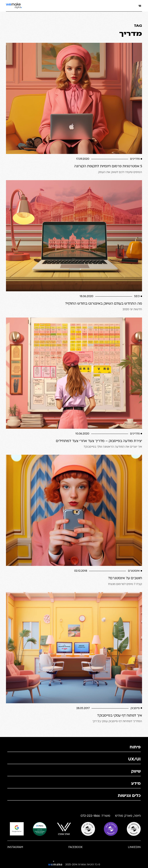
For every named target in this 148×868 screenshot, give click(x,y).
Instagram (15, 847)
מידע (136, 784)
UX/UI (134, 759)
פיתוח (135, 747)
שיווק (136, 772)
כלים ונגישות (129, 796)
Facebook (76, 847)
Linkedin (134, 847)
